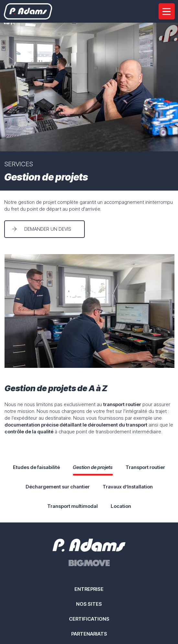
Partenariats (89, 634)
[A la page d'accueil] (28, 11)
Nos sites (89, 604)
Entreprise (89, 589)
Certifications (89, 619)
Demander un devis (48, 229)
